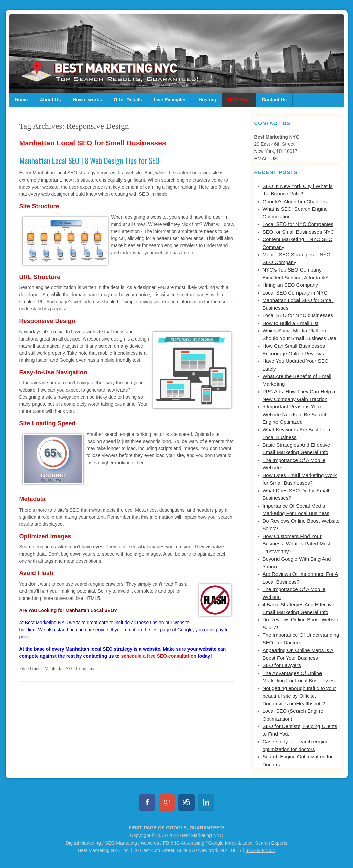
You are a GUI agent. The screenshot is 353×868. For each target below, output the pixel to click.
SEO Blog (239, 100)
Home (21, 100)
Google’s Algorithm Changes (295, 201)
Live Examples (170, 100)
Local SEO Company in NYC (295, 293)
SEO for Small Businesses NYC (299, 232)
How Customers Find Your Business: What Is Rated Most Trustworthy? (297, 544)
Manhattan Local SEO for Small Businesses (93, 143)
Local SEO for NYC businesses (298, 315)
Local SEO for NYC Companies (298, 224)
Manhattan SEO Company (69, 669)
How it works (87, 100)
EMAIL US (266, 158)
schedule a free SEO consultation (159, 656)
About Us (50, 100)
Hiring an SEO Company (290, 285)
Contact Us (274, 100)
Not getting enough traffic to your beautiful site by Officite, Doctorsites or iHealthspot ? (299, 696)
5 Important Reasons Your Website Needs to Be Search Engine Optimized (295, 414)
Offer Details (128, 100)
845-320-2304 (260, 850)
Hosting (207, 100)
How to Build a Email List (291, 323)
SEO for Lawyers (282, 665)
